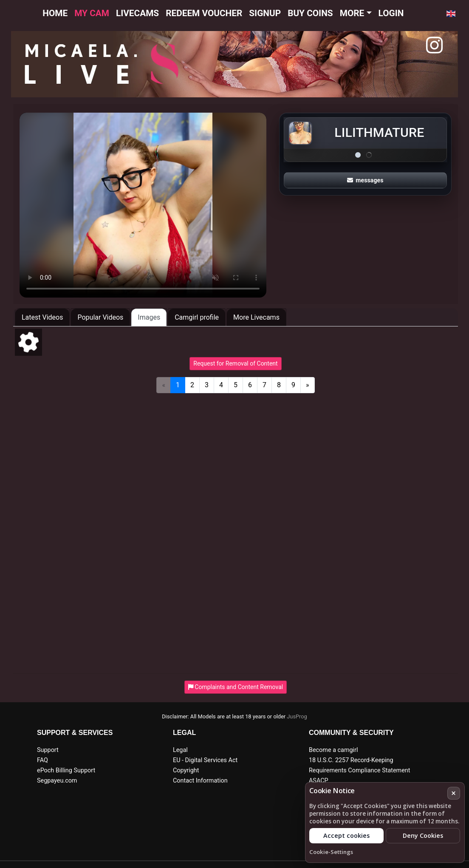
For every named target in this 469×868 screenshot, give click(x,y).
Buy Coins (310, 13)
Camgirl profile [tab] (197, 317)
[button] (451, 14)
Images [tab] (149, 317)
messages (365, 180)
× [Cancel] (453, 793)
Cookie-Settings (331, 852)
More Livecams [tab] (256, 317)
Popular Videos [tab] (100, 317)
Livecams (137, 13)
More (352, 13)
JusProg (297, 716)
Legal (180, 750)
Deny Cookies (423, 835)
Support (48, 750)
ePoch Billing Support (66, 770)
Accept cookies (346, 835)
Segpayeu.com (57, 781)
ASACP (319, 781)
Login (391, 13)
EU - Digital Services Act (205, 760)
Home (55, 13)
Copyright (186, 770)
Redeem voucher (204, 13)
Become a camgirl (333, 750)
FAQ (42, 760)
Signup (265, 13)
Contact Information (200, 781)
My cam (92, 13)
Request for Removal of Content (235, 363)
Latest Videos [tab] (42, 317)
